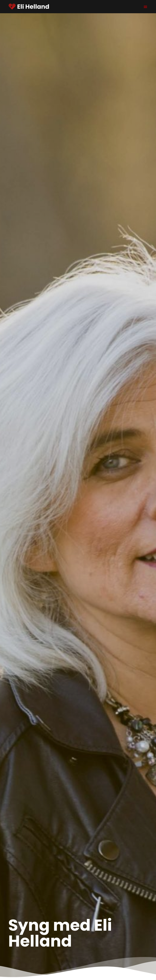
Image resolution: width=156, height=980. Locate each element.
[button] (145, 7)
